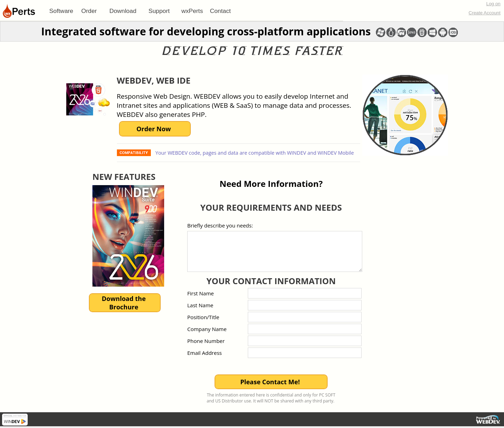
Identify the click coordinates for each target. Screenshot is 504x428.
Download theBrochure (124, 303)
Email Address (205, 353)
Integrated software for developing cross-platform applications (206, 31)
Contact (220, 11)
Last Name (200, 305)
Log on (493, 4)
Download (123, 11)
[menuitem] (61, 11)
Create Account (485, 13)
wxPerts (192, 11)
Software (61, 11)
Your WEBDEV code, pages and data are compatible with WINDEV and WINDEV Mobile (254, 153)
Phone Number (206, 341)
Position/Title (203, 317)
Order (89, 11)
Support (159, 11)
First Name (201, 293)
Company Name (207, 329)
